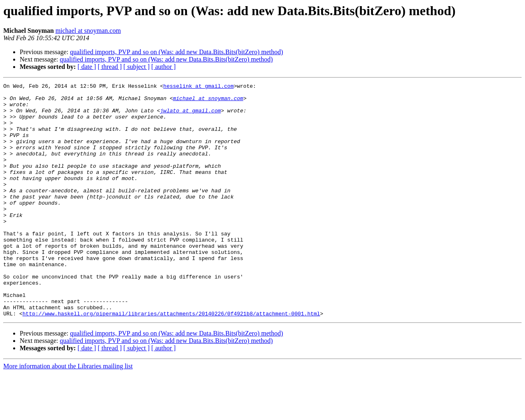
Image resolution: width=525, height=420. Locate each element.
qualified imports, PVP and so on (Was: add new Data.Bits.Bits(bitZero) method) (177, 52)
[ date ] (87, 67)
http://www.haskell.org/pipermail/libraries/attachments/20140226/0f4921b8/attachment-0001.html (171, 360)
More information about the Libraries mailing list (68, 413)
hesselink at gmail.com (199, 87)
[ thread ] (110, 67)
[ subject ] (137, 67)
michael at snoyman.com (88, 31)
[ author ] (164, 67)
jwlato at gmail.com (190, 116)
